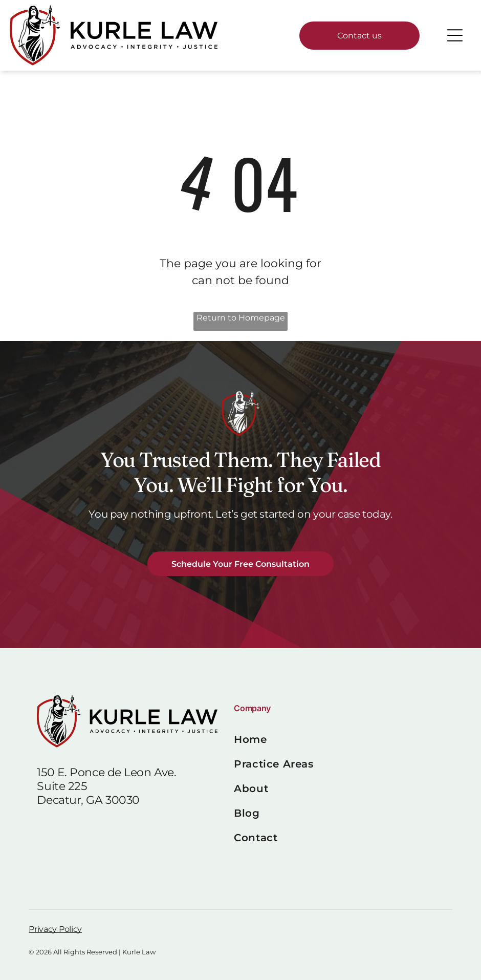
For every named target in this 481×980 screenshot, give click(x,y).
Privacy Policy (55, 929)
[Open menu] (455, 35)
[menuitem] (338, 739)
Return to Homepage (241, 318)
